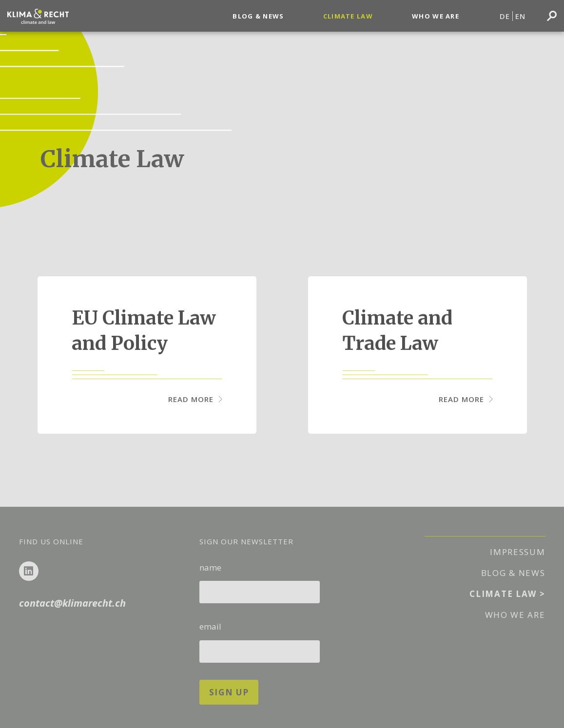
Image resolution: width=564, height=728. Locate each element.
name (260, 580)
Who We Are (436, 16)
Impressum (517, 552)
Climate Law (348, 16)
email (260, 639)
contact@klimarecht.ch (72, 603)
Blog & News (258, 16)
